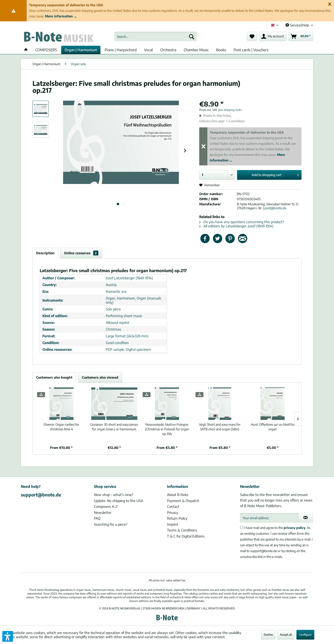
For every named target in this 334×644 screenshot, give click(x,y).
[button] (8, 636)
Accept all (286, 635)
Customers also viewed (100, 377)
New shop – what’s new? (114, 495)
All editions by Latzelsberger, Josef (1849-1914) (236, 226)
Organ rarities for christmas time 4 (61, 427)
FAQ (97, 518)
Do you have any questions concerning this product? (242, 222)
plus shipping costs (230, 110)
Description (45, 253)
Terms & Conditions (182, 530)
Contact (173, 506)
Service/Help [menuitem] (298, 25)
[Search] (192, 36)
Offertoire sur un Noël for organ (273, 427)
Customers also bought (54, 377)
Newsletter (103, 512)
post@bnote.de (275, 208)
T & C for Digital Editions (186, 536)
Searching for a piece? (111, 524)
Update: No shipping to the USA (119, 501)
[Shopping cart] (301, 36)
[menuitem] (156, 36)
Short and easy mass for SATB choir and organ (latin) (220, 427)
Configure (305, 635)
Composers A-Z (106, 506)
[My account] (273, 36)
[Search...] (156, 36)
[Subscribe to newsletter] (306, 518)
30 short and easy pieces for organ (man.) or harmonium (114, 427)
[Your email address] (269, 518)
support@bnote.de (41, 495)
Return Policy (177, 518)
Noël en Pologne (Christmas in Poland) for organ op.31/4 (167, 429)
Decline (268, 635)
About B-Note (178, 495)
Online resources (81, 253)
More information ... (61, 16)
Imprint (173, 524)
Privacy (173, 512)
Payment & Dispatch (183, 501)
